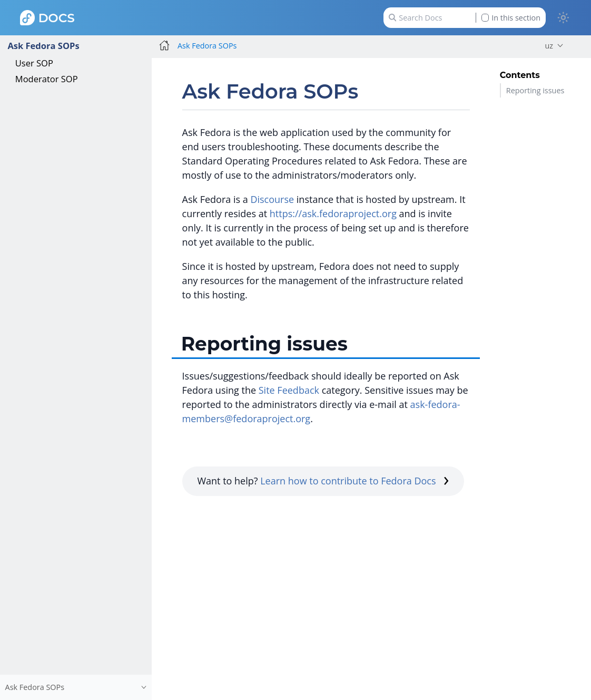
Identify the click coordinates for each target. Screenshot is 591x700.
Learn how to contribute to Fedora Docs (354, 481)
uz (549, 46)
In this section (511, 18)
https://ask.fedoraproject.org (333, 213)
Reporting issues (535, 90)
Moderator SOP (47, 79)
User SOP (34, 63)
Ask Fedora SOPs (43, 46)
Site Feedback (289, 390)
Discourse (272, 199)
